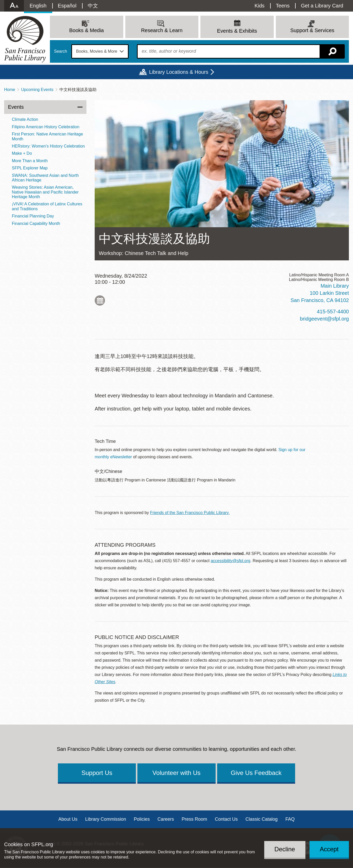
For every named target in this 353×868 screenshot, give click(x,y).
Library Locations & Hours (179, 72)
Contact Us (226, 819)
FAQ (290, 819)
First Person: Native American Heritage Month (47, 136)
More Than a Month (30, 161)
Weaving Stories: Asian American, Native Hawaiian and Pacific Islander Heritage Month (45, 192)
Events (16, 107)
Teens (283, 6)
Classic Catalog (262, 819)
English (38, 6)
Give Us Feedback (256, 773)
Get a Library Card (322, 6)
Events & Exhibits (237, 31)
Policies (142, 819)
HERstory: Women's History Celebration (48, 146)
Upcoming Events (37, 90)
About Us (68, 819)
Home (10, 90)
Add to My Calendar (100, 300)
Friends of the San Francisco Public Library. (190, 513)
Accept (329, 849)
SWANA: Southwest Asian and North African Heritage (45, 178)
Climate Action (25, 119)
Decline (285, 849)
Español (67, 6)
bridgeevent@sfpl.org (324, 319)
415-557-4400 (333, 312)
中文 (93, 6)
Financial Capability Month (36, 223)
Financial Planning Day (33, 216)
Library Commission (106, 819)
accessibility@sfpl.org (231, 561)
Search (61, 51)
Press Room (194, 819)
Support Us (97, 773)
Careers (166, 819)
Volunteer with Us (177, 773)
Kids (259, 6)
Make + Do (22, 153)
